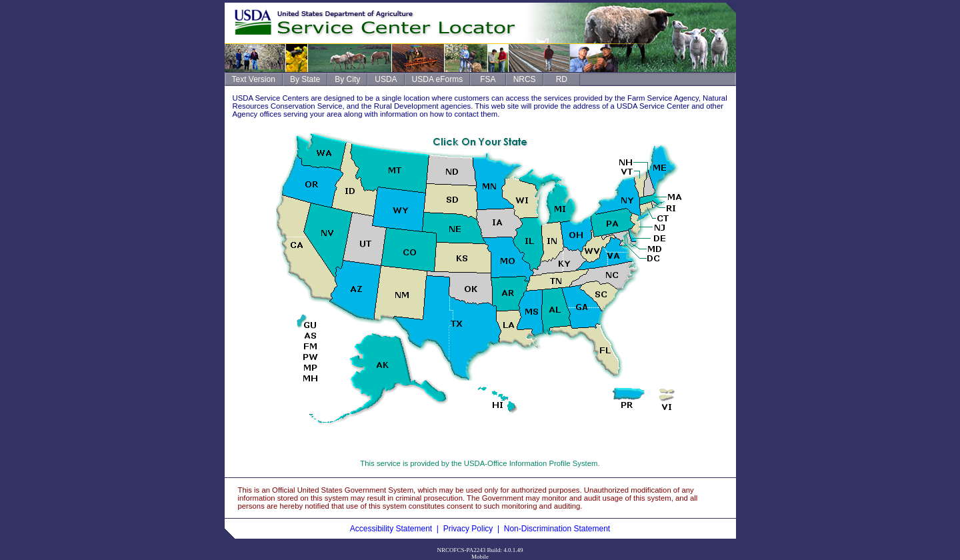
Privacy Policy (468, 529)
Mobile (480, 557)
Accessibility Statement (391, 529)
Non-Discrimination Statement (557, 529)
